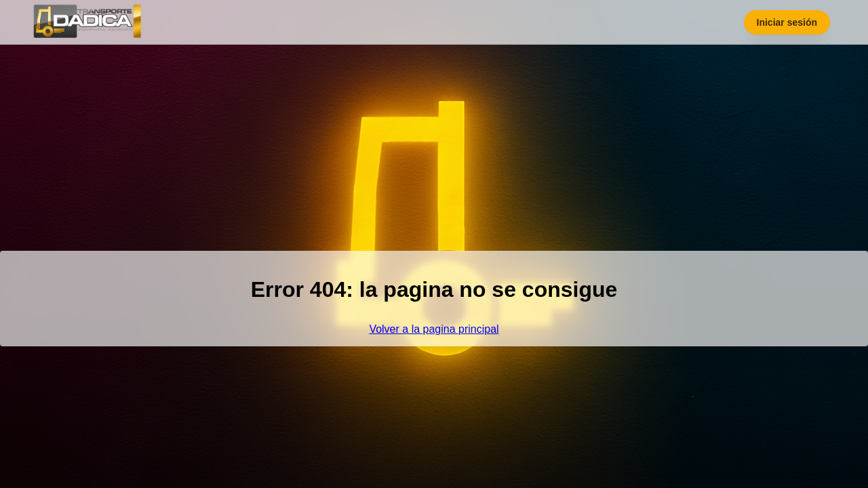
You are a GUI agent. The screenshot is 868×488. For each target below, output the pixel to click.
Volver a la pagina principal (434, 329)
